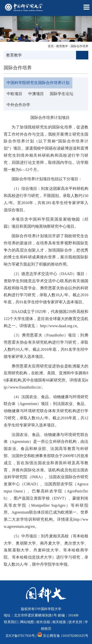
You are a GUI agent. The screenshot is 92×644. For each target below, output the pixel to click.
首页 (51, 46)
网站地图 (27, 622)
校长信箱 (43, 622)
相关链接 (59, 622)
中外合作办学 (18, 105)
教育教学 (62, 46)
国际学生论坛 (62, 94)
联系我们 (11, 622)
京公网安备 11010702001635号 (66, 636)
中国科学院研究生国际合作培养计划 (38, 83)
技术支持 (75, 622)
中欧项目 (14, 94)
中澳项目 (36, 94)
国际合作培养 (79, 46)
